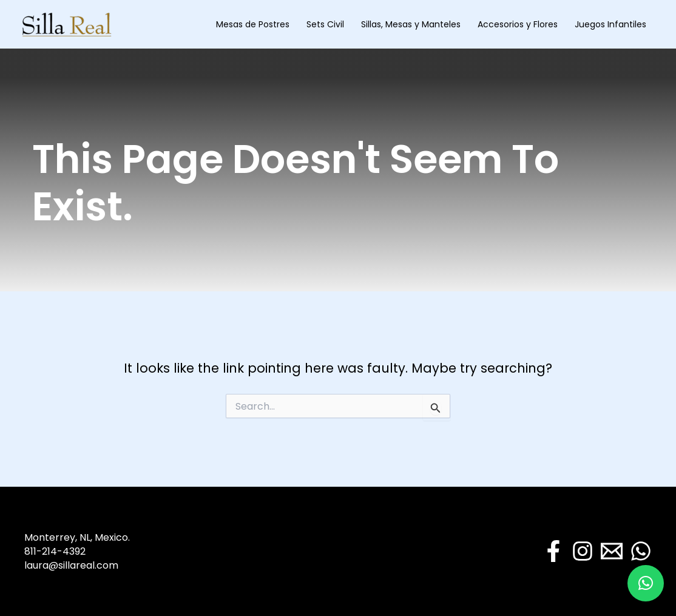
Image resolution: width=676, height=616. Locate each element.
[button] (646, 583)
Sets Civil (325, 24)
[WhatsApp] (641, 551)
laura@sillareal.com (71, 565)
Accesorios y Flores (518, 24)
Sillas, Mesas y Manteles (411, 24)
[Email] (612, 551)
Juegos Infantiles (610, 24)
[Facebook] (553, 551)
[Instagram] (583, 551)
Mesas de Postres (253, 24)
